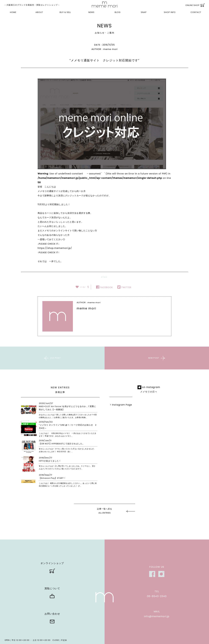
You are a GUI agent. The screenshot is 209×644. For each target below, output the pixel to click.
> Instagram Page (121, 405)
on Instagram (151, 387)
